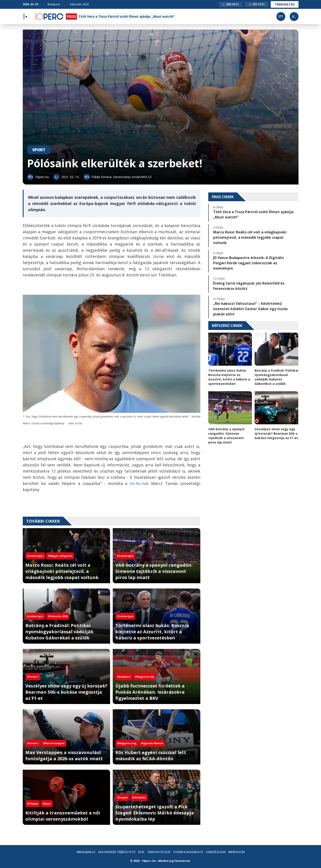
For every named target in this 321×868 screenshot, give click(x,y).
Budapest (52, 4)
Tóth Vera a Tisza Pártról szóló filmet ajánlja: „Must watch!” (127, 16)
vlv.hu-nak (139, 483)
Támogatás (285, 4)
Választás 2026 (78, 4)
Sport (39, 150)
